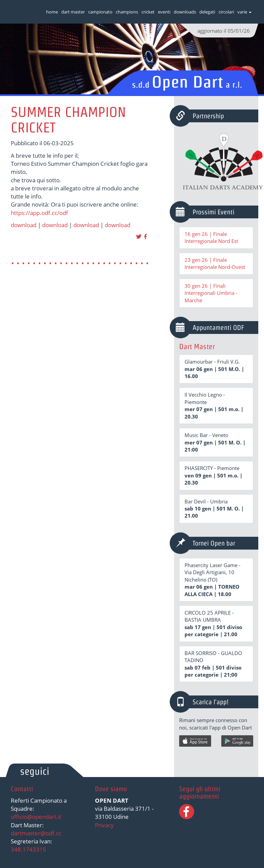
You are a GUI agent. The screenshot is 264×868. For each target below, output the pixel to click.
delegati (207, 12)
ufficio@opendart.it (36, 817)
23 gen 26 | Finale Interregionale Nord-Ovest (215, 263)
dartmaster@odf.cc (36, 833)
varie (244, 12)
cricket (148, 12)
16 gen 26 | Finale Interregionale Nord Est (211, 237)
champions (127, 12)
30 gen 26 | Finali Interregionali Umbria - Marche (211, 293)
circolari (226, 12)
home (52, 12)
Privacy (104, 825)
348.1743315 (28, 849)
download (24, 225)
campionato (100, 12)
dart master (73, 12)
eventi (164, 12)
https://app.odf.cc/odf (39, 213)
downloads (185, 12)
